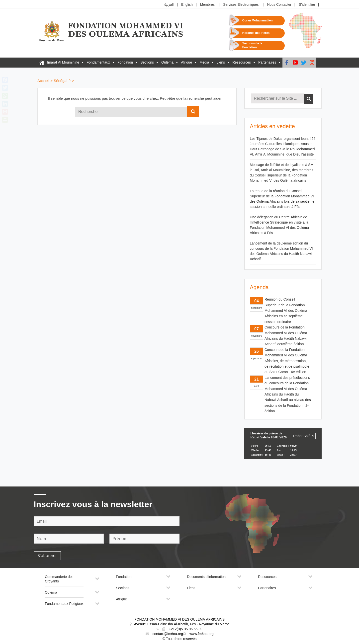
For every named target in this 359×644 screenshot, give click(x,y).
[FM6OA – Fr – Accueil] (42, 63)
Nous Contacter (279, 5)
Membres (207, 5)
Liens (221, 62)
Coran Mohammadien (258, 21)
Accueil (43, 81)
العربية (169, 5)
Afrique (186, 62)
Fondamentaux (98, 62)
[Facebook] (287, 63)
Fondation (125, 62)
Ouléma (167, 62)
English (187, 5)
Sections (147, 62)
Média (204, 62)
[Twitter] (304, 63)
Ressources (242, 62)
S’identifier (307, 5)
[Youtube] (295, 63)
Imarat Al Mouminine (63, 62)
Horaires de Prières (256, 33)
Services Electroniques (241, 5)
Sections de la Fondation (252, 45)
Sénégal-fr (62, 81)
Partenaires (267, 62)
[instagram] (312, 63)
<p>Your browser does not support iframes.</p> (283, 447)
